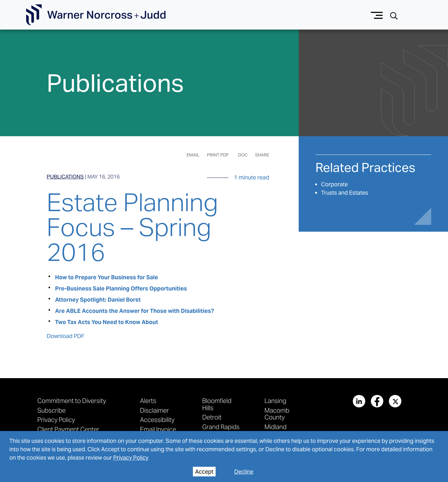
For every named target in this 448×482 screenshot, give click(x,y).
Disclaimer (154, 410)
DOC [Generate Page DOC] (243, 155)
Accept (204, 472)
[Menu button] (377, 15)
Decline (244, 472)
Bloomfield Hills (217, 404)
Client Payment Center (68, 429)
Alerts (148, 401)
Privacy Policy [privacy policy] (131, 458)
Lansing (275, 401)
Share (262, 155)
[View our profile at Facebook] (377, 401)
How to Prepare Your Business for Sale (107, 277)
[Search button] (394, 15)
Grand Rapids (221, 427)
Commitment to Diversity (72, 401)
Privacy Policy (56, 420)
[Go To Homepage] (96, 15)
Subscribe (51, 410)
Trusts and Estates (345, 193)
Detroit (212, 417)
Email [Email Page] (193, 155)
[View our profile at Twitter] (395, 401)
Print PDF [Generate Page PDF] (218, 155)
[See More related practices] (365, 170)
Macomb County (277, 414)
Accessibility (157, 420)
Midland (275, 427)
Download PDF (65, 336)
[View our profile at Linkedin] (359, 401)
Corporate (334, 184)
